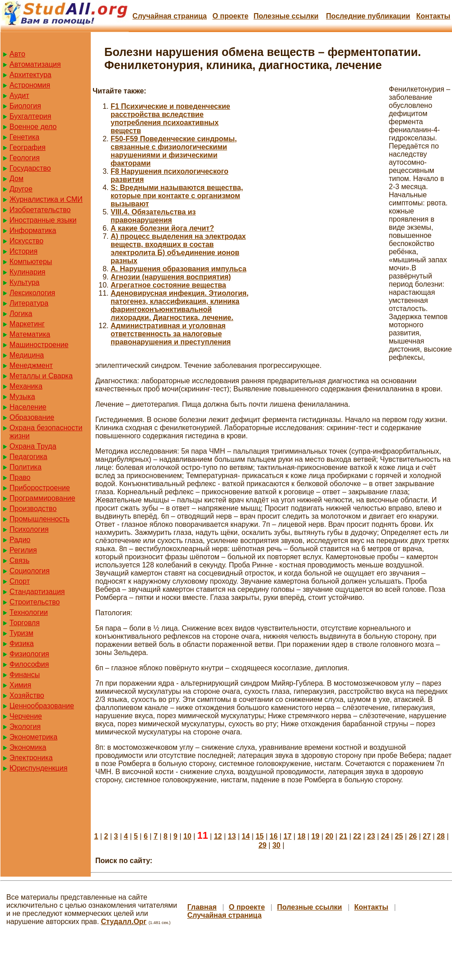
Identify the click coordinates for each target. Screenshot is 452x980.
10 (187, 836)
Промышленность (40, 519)
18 (302, 836)
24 (385, 836)
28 (441, 836)
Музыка (22, 397)
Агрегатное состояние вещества (168, 285)
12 (218, 836)
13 (232, 836)
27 (427, 836)
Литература (29, 303)
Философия (29, 664)
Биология (25, 106)
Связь (19, 560)
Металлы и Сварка (41, 376)
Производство (33, 509)
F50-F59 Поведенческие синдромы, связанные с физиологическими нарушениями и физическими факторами (174, 151)
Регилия (23, 550)
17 (288, 836)
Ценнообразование (42, 706)
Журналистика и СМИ (46, 199)
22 (357, 836)
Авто (17, 54)
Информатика (33, 230)
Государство (30, 168)
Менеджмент (31, 365)
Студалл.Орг (124, 922)
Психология (29, 529)
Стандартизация (37, 592)
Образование (32, 417)
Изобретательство (40, 210)
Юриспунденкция (38, 768)
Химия (20, 685)
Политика (26, 467)
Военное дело (33, 127)
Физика (22, 643)
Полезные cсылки (286, 16)
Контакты (433, 16)
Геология (25, 158)
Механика (26, 386)
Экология (25, 727)
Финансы (25, 675)
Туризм (21, 633)
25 (399, 836)
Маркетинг (27, 324)
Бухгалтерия (30, 116)
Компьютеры (31, 262)
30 (276, 845)
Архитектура (30, 75)
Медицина (27, 355)
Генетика (24, 137)
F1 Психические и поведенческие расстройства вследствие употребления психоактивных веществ (170, 118)
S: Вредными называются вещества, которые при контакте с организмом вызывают (177, 196)
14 (246, 836)
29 (262, 845)
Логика (21, 314)
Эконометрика (33, 737)
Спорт (20, 581)
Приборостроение (40, 488)
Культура (25, 282)
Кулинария (27, 272)
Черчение (26, 716)
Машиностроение (39, 345)
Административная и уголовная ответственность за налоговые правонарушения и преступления (171, 334)
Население (28, 407)
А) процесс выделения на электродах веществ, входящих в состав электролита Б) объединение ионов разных (178, 248)
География (28, 147)
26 (413, 836)
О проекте (230, 16)
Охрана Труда (33, 446)
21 (343, 836)
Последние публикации (368, 16)
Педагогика (28, 457)
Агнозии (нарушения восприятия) (171, 277)
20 (329, 836)
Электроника (31, 758)
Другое (21, 189)
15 (260, 836)
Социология (30, 571)
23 (371, 836)
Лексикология (32, 293)
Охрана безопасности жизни (46, 432)
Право (20, 477)
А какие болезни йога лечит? (162, 228)
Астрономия (30, 85)
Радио (20, 540)
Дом (16, 179)
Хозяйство (27, 695)
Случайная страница (170, 16)
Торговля (25, 623)
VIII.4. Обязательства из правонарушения (153, 216)
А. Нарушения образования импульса (179, 269)
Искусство (26, 241)
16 (274, 836)
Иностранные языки (43, 220)
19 (316, 836)
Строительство (35, 602)
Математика (30, 334)
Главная (202, 907)
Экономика (28, 747)
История (23, 251)
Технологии (29, 612)
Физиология (29, 654)
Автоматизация (35, 64)
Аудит (19, 95)
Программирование (42, 498)
